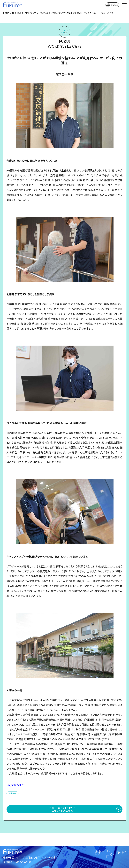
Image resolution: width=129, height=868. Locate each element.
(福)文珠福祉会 (16, 785)
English (114, 5)
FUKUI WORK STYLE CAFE (24, 13)
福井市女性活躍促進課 (28, 857)
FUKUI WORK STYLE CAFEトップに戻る (62, 809)
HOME (6, 13)
